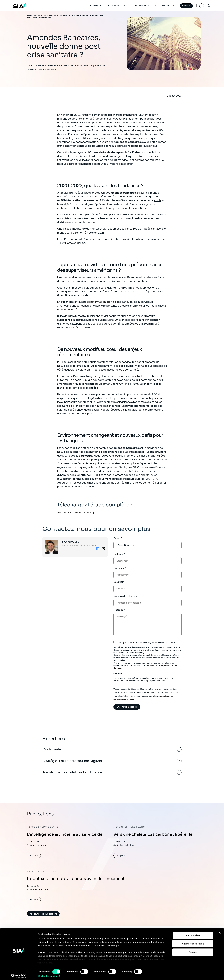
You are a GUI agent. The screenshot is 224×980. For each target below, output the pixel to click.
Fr (201, 6)
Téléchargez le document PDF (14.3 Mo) (74, 512)
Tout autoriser (193, 934)
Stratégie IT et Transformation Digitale (73, 761)
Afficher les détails (47, 974)
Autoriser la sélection (193, 942)
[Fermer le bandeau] (220, 931)
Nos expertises (117, 6)
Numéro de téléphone (126, 596)
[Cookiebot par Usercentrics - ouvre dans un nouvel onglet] (18, 974)
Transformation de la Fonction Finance (73, 773)
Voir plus (34, 856)
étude (157, 200)
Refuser (193, 951)
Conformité (52, 749)
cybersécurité (68, 310)
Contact (186, 6)
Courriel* (119, 582)
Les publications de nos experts (62, 15)
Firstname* (120, 568)
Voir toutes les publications (43, 914)
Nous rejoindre (164, 6)
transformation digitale (101, 302)
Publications (141, 6)
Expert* (118, 538)
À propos (96, 6)
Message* (119, 610)
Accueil (30, 15)
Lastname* (119, 554)
